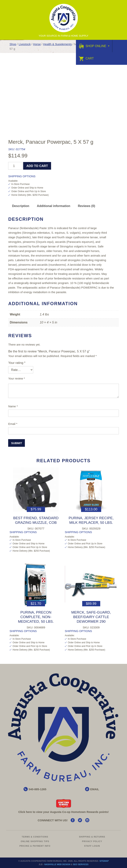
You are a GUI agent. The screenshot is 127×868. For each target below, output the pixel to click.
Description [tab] (21, 206)
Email (13, 424)
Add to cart (37, 166)
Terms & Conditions (35, 837)
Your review (17, 378)
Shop (13, 44)
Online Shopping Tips (35, 841)
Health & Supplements (57, 44)
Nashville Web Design (57, 864)
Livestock (25, 44)
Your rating (17, 363)
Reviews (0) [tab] (86, 206)
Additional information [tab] (54, 206)
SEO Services (81, 864)
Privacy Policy (92, 841)
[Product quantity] (15, 166)
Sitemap (104, 861)
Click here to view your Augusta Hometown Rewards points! (63, 812)
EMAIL (95, 789)
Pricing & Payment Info (35, 846)
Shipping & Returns (92, 837)
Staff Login (92, 846)
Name (13, 406)
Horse (37, 44)
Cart (86, 58)
